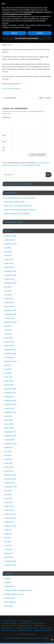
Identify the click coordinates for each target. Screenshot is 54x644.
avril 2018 (8, 498)
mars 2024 (9, 299)
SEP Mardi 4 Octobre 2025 (15, 202)
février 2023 (9, 342)
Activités (8, 578)
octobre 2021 (10, 397)
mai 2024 (8, 291)
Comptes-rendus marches (14, 594)
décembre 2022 (10, 350)
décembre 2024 (10, 271)
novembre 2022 (10, 353)
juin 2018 (8, 491)
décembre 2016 (10, 561)
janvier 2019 (9, 471)
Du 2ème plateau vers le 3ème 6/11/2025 (20, 198)
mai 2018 (8, 495)
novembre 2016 (10, 565)
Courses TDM (10, 598)
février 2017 (9, 553)
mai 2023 (8, 330)
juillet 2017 (9, 534)
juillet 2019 (9, 447)
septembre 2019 (11, 444)
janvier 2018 (9, 510)
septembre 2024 (11, 283)
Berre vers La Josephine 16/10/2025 (18, 206)
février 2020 (9, 424)
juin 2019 (8, 451)
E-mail (4, 143)
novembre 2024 (10, 275)
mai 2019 (8, 455)
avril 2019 (8, 459)
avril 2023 (8, 334)
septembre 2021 (11, 400)
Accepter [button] (40, 634)
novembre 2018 (10, 479)
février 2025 (9, 263)
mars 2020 (9, 420)
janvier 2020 (9, 428)
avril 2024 (8, 295)
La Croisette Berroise (9, 98)
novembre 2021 (10, 393)
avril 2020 (8, 416)
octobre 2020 (10, 408)
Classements (9, 586)
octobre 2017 (10, 522)
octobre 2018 (10, 483)
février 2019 (9, 467)
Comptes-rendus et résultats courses (18, 590)
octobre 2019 (10, 440)
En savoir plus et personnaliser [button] (27, 639)
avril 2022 (8, 373)
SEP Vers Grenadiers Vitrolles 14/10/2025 (20, 210)
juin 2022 (8, 365)
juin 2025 (8, 248)
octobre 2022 (10, 357)
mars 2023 (9, 338)
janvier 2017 (9, 557)
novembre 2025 (10, 236)
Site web (3, 149)
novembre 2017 (10, 518)
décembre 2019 (10, 432)
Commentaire (4, 119)
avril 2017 (8, 545)
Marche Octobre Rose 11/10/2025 (17, 214)
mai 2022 (8, 369)
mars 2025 (9, 259)
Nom (4, 135)
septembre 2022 (11, 361)
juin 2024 (8, 287)
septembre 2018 (11, 487)
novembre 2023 (10, 314)
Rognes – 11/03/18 (45, 98)
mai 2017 (8, 542)
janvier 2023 (9, 346)
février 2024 (9, 303)
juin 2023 (8, 326)
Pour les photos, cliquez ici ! (11, 88)
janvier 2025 (9, 267)
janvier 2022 (9, 385)
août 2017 (8, 530)
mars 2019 (9, 463)
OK (48, 174)
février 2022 (9, 381)
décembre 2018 (10, 475)
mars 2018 (9, 502)
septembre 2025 (11, 244)
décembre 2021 (10, 389)
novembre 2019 (10, 436)
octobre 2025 (10, 240)
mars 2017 (9, 549)
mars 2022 (9, 377)
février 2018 (9, 506)
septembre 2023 (11, 322)
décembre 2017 (10, 514)
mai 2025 (8, 252)
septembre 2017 (11, 526)
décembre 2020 (10, 404)
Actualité (8, 582)
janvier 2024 (9, 306)
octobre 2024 (10, 279)
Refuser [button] (14, 634)
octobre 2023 (10, 318)
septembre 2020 (11, 412)
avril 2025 (8, 256)
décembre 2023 (10, 310)
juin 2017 (8, 538)
